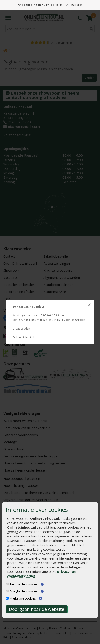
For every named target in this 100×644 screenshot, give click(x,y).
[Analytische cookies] (7, 591)
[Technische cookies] (7, 584)
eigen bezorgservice (50, 5)
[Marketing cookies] (7, 598)
